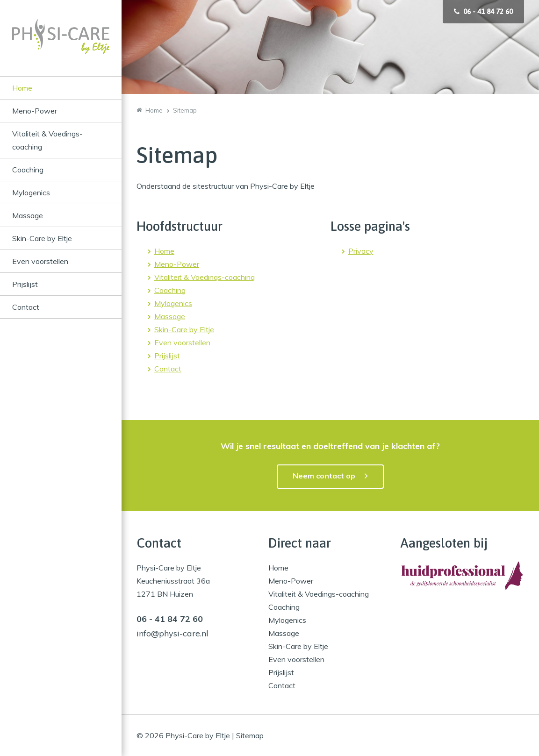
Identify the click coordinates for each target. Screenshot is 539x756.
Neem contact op (324, 476)
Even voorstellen (40, 261)
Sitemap (250, 735)
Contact (26, 307)
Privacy (361, 251)
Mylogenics (31, 193)
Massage (28, 215)
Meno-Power (35, 111)
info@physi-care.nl (172, 633)
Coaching (28, 170)
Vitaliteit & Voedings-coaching (47, 140)
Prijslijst (25, 284)
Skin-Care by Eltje (42, 238)
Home (22, 88)
